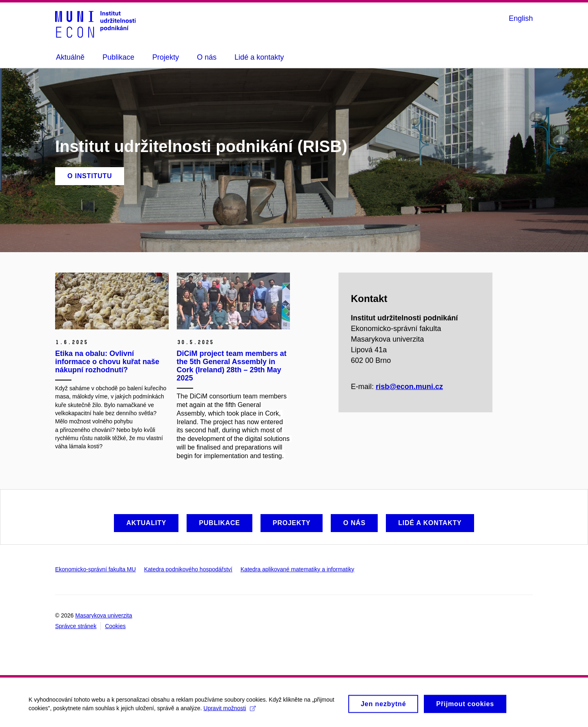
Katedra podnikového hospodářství (188, 569)
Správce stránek (76, 626)
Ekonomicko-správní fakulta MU (96, 569)
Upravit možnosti (229, 711)
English (521, 18)
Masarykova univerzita (104, 615)
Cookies (115, 626)
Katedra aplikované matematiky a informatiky (297, 569)
